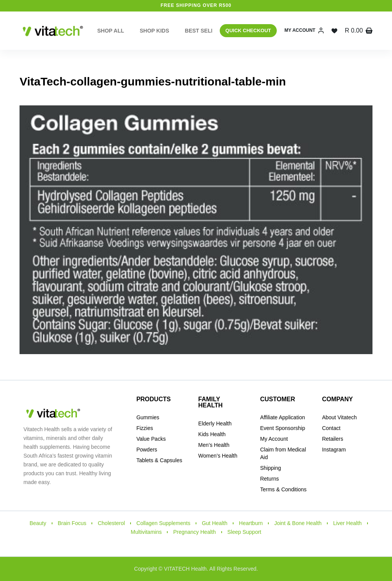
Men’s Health (214, 445)
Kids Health (212, 434)
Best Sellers (210, 31)
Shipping (270, 468)
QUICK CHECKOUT (248, 30)
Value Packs (151, 439)
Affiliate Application (282, 417)
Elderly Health (215, 423)
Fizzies (145, 428)
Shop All (111, 31)
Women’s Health (218, 456)
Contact (331, 428)
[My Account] (304, 31)
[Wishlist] (334, 31)
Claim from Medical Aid (283, 453)
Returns (269, 479)
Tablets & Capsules (159, 460)
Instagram (334, 450)
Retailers (332, 439)
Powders (147, 450)
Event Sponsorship (283, 428)
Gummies (148, 417)
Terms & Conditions (283, 489)
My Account (274, 439)
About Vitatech (339, 417)
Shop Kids (154, 31)
